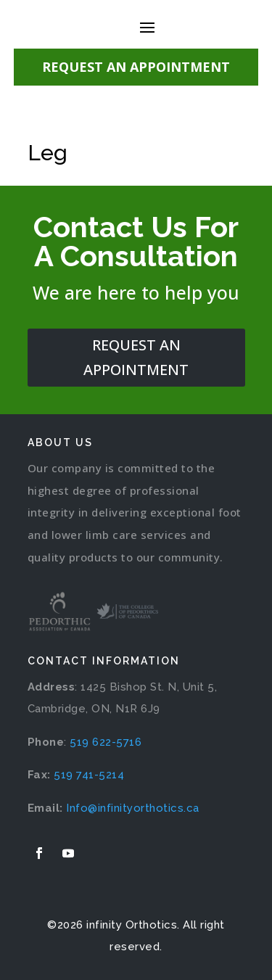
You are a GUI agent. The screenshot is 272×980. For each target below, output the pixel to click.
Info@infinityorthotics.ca (133, 808)
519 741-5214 (89, 775)
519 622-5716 (106, 742)
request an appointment (136, 357)
